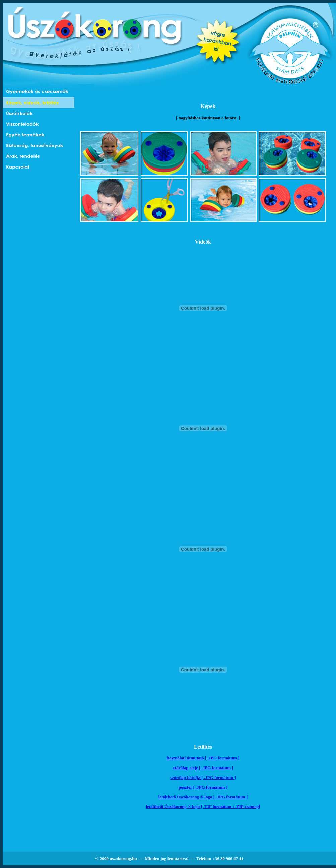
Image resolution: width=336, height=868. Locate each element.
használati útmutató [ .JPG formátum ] (203, 758)
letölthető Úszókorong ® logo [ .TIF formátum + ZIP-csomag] (203, 807)
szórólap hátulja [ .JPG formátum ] (203, 777)
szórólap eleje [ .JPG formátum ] (203, 768)
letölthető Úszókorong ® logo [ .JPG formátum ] (203, 797)
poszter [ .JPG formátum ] (203, 787)
